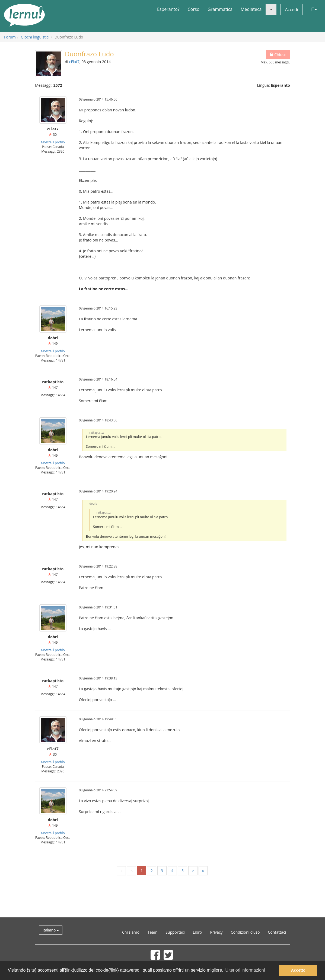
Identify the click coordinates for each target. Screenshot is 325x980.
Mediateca (251, 9)
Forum (10, 37)
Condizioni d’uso (245, 932)
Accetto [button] (298, 970)
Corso (194, 9)
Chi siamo (131, 932)
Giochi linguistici (35, 37)
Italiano (51, 930)
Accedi (291, 9)
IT (314, 9)
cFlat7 (74, 62)
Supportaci (175, 932)
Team (152, 932)
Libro (197, 932)
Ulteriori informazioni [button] (245, 970)
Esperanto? (168, 9)
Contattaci (277, 932)
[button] (271, 9)
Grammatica (220, 9)
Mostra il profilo (53, 142)
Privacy (216, 932)
